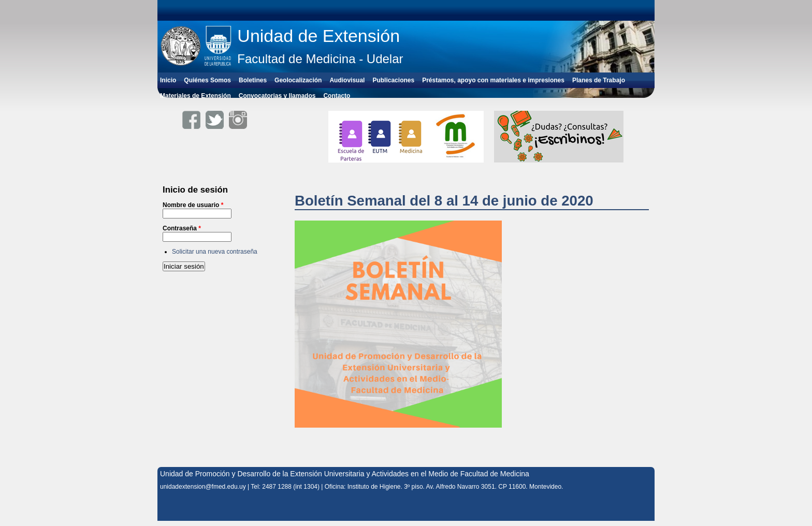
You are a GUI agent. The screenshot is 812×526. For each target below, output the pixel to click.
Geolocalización (298, 80)
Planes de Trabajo (599, 80)
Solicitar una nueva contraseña (215, 252)
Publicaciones (393, 80)
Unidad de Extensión (318, 36)
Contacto (337, 96)
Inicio (168, 80)
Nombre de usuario (193, 205)
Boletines (253, 80)
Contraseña (182, 228)
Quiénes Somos (207, 80)
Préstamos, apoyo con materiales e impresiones (493, 80)
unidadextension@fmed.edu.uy (203, 487)
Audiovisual (347, 80)
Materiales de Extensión (195, 96)
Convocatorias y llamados (277, 96)
